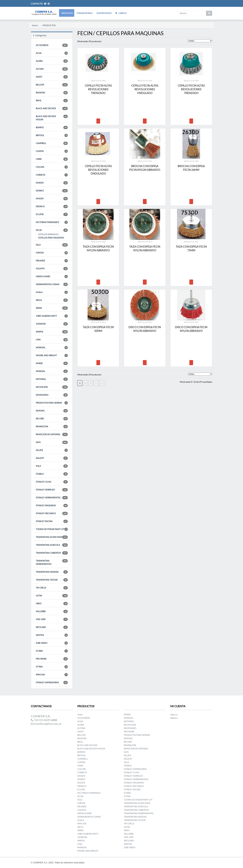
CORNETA (52, 175)
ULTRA (52, 596)
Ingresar (174, 715)
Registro (174, 718)
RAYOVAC (52, 411)
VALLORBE (52, 611)
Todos (80, 715)
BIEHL (52, 101)
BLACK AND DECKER (52, 108)
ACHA (52, 53)
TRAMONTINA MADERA (52, 572)
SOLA (52, 466)
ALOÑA (52, 61)
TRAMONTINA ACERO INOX (52, 537)
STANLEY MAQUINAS (52, 506)
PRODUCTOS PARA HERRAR (52, 403)
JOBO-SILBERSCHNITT (52, 316)
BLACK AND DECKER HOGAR (52, 118)
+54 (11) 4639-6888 (44, 720)
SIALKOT (52, 458)
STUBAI (52, 651)
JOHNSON (52, 324)
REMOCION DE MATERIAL (52, 434)
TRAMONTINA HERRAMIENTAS (52, 562)
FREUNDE (52, 261)
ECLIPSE (52, 214)
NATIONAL (52, 379)
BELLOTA (52, 85)
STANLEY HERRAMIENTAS (52, 498)
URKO (52, 604)
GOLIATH (52, 269)
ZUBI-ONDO (52, 643)
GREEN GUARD (52, 277)
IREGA (52, 300)
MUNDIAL (52, 371)
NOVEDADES (52, 395)
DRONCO (52, 207)
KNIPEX (52, 332)
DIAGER (52, 199)
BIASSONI (52, 93)
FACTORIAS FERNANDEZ (52, 222)
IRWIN (52, 308)
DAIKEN (52, 183)
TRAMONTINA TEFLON (52, 580)
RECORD (52, 419)
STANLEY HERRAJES (52, 490)
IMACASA (52, 675)
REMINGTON (52, 427)
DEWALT (52, 191)
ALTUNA (52, 69)
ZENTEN (52, 635)
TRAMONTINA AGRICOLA (52, 545)
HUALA (52, 292)
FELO (52, 245)
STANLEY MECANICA (52, 513)
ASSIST (52, 77)
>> (102, 383)
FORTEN (52, 253)
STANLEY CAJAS (52, 482)
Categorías (40, 35)
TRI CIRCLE (52, 588)
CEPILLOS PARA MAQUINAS (51, 238)
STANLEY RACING (52, 521)
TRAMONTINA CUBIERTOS (52, 553)
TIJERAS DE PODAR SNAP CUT (52, 529)
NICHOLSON (52, 387)
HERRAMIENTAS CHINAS (52, 284)
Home (35, 25)
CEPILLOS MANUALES (48, 234)
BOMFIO (52, 128)
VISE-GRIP (52, 619)
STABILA (52, 474)
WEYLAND (52, 627)
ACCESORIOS (52, 45)
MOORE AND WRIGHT (52, 355)
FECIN (52, 230)
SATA (52, 442)
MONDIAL (52, 348)
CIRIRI (52, 159)
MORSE (52, 363)
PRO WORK (52, 659)
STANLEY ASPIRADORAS (52, 683)
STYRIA (52, 667)
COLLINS (52, 167)
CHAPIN (52, 151)
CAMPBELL (52, 143)
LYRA (52, 340)
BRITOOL (52, 135)
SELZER (52, 450)
